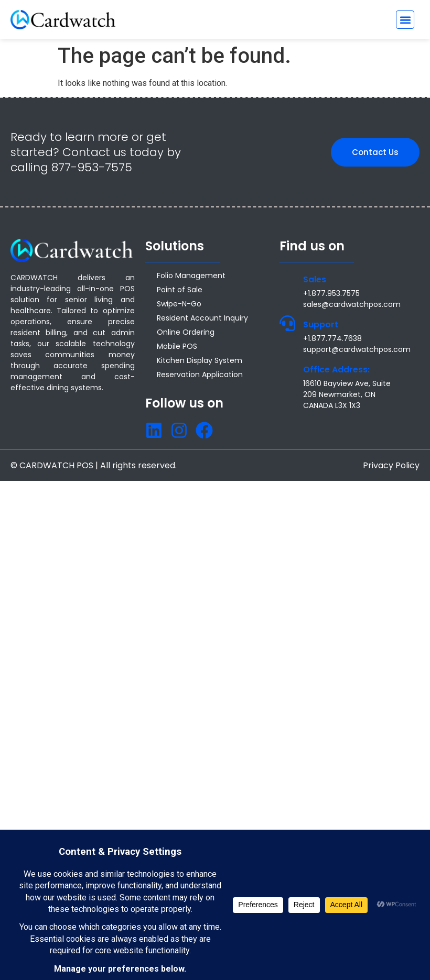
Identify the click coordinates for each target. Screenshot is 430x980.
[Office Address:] (287, 368)
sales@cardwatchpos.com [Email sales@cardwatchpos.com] (352, 304)
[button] (405, 20)
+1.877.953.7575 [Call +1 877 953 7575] (331, 293)
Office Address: (336, 370)
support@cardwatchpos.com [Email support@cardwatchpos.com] (357, 349)
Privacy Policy (391, 465)
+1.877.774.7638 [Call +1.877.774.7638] (332, 338)
